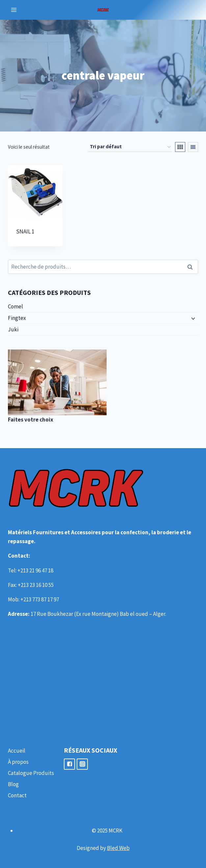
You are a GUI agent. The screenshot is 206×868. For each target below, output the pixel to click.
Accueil (17, 751)
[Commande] (130, 147)
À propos (18, 762)
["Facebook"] (69, 764)
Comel (15, 306)
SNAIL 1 (25, 231)
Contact (17, 795)
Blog (13, 784)
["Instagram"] (82, 764)
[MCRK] (103, 10)
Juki (13, 329)
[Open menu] (14, 10)
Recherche (192, 267)
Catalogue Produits (31, 773)
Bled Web (118, 848)
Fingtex (17, 318)
